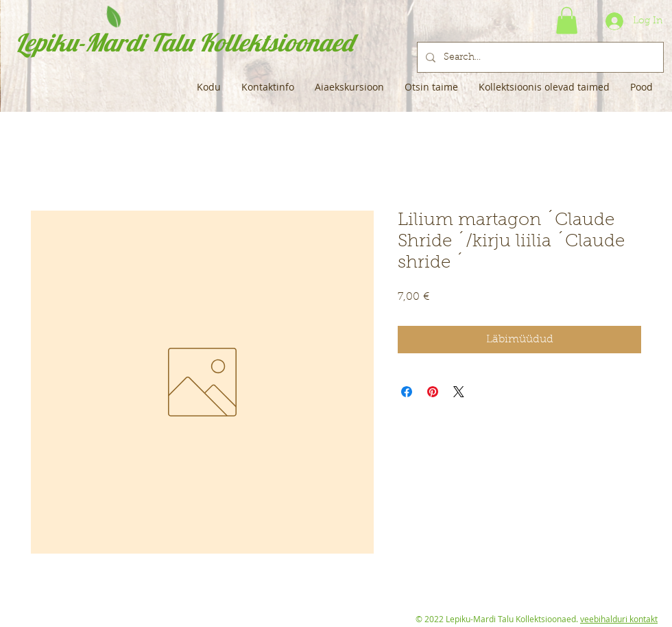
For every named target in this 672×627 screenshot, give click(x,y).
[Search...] (539, 57)
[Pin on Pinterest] (433, 392)
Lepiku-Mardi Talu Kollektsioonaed (184, 42)
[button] (567, 20)
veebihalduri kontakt (619, 619)
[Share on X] (459, 392)
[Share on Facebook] (407, 392)
